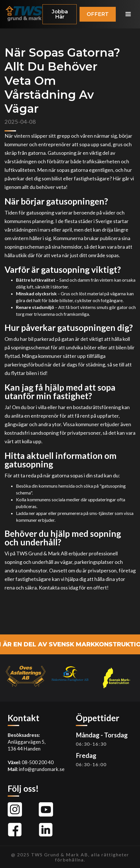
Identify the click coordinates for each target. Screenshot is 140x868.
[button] (128, 14)
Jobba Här (60, 14)
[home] (23, 14)
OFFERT (98, 14)
